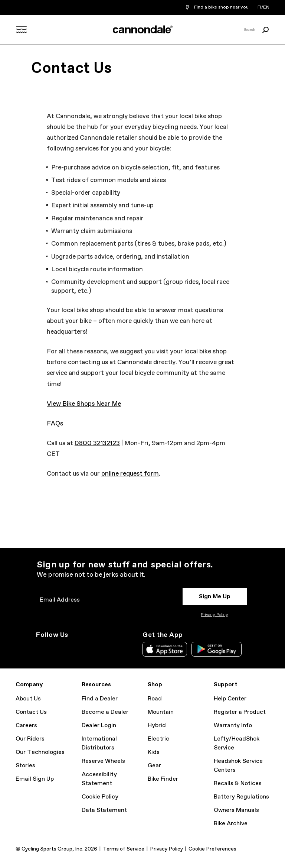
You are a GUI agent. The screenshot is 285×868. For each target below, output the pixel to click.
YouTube (89, 648)
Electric (158, 739)
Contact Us (31, 712)
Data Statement (104, 810)
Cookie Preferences (212, 849)
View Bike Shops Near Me (84, 404)
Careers (26, 726)
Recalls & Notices (238, 783)
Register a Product (240, 712)
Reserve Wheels (103, 761)
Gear (154, 766)
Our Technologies (40, 752)
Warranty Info (233, 726)
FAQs (55, 424)
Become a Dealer (105, 712)
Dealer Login (99, 726)
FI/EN (263, 7)
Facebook (73, 648)
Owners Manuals (236, 810)
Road (155, 699)
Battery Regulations (241, 797)
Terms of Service (124, 849)
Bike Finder (163, 779)
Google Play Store (217, 649)
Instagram (40, 648)
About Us (28, 699)
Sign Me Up (215, 597)
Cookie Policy (100, 797)
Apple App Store (165, 649)
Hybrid (157, 726)
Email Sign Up (35, 779)
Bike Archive (231, 824)
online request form (130, 474)
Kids (154, 752)
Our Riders (30, 739)
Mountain (161, 712)
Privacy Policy (214, 615)
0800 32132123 (97, 443)
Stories (25, 766)
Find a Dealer (100, 699)
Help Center (230, 699)
